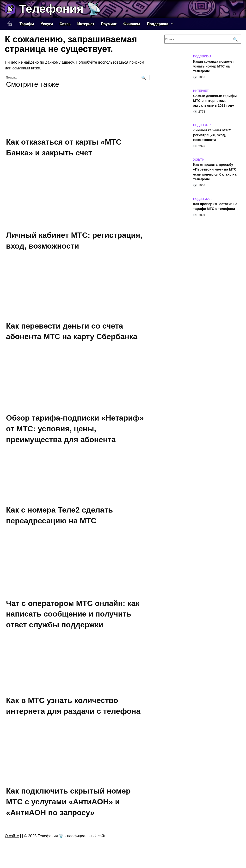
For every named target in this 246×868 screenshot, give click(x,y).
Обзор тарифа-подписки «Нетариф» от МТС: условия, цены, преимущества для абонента (75, 429)
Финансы (132, 24)
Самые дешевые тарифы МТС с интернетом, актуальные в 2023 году (215, 101)
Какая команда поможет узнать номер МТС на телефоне (214, 66)
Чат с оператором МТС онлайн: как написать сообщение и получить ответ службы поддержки (73, 614)
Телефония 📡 (60, 9)
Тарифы (27, 24)
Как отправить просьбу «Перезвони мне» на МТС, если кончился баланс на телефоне (215, 172)
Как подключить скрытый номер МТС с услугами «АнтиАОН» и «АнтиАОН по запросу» (68, 802)
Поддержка (158, 24)
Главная (10, 24)
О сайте (12, 836)
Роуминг (109, 24)
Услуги (47, 24)
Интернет (86, 24)
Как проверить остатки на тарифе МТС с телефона (215, 206)
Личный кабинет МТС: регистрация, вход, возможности (212, 135)
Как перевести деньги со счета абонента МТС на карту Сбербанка (72, 331)
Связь (65, 24)
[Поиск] (143, 77)
